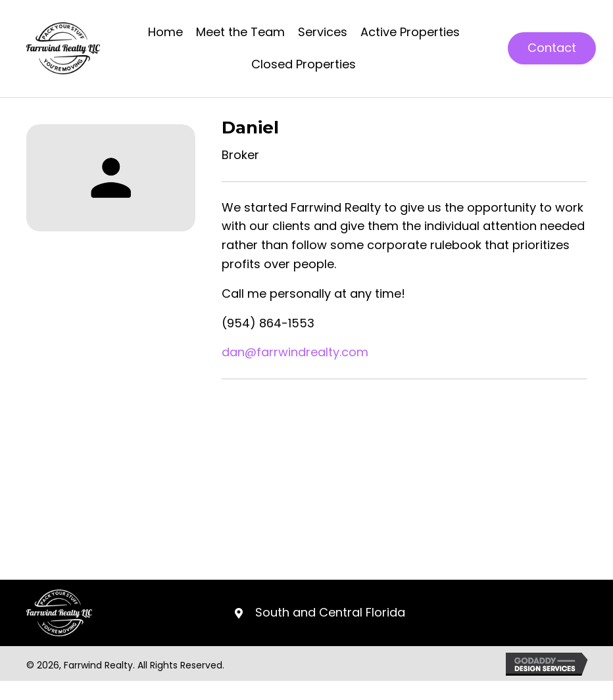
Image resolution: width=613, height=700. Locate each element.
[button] (552, 48)
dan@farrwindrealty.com (295, 352)
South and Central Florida (330, 612)
